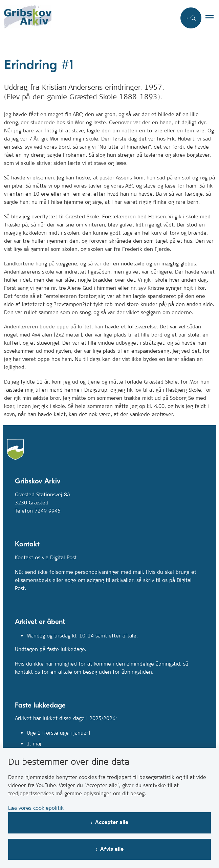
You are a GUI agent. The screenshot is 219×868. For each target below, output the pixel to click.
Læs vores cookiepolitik (36, 808)
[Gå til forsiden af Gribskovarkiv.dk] (26, 18)
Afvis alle (112, 849)
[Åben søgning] (191, 18)
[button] (212, 18)
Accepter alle (112, 822)
